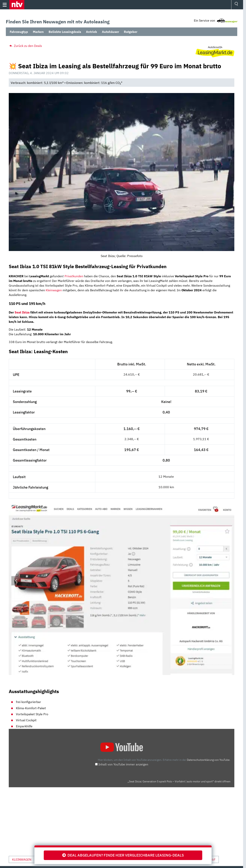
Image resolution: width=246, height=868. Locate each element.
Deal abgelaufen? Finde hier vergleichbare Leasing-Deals (123, 855)
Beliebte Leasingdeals (65, 32)
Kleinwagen (54, 290)
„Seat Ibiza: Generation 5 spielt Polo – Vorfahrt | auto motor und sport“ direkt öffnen (179, 781)
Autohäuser (110, 32)
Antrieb (91, 32)
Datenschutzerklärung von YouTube (208, 760)
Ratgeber (131, 32)
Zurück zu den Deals (25, 46)
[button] (17, 5)
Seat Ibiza (22, 312)
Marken (38, 32)
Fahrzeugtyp (19, 32)
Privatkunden (74, 276)
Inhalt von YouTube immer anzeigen (123, 764)
